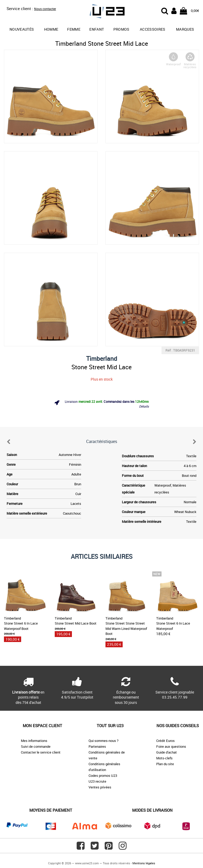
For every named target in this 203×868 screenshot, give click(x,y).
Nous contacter (45, 9)
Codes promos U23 (103, 775)
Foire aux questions (171, 746)
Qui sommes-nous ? (103, 741)
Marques (185, 29)
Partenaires (97, 746)
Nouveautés (22, 29)
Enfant (97, 29)
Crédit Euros (165, 741)
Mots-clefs (164, 758)
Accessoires (153, 29)
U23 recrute (97, 781)
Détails (144, 406)
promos (121, 29)
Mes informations (34, 741)
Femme (74, 29)
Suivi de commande (36, 746)
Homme (51, 29)
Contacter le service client (41, 752)
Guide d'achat (167, 752)
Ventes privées (100, 787)
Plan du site (165, 764)
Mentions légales (144, 863)
